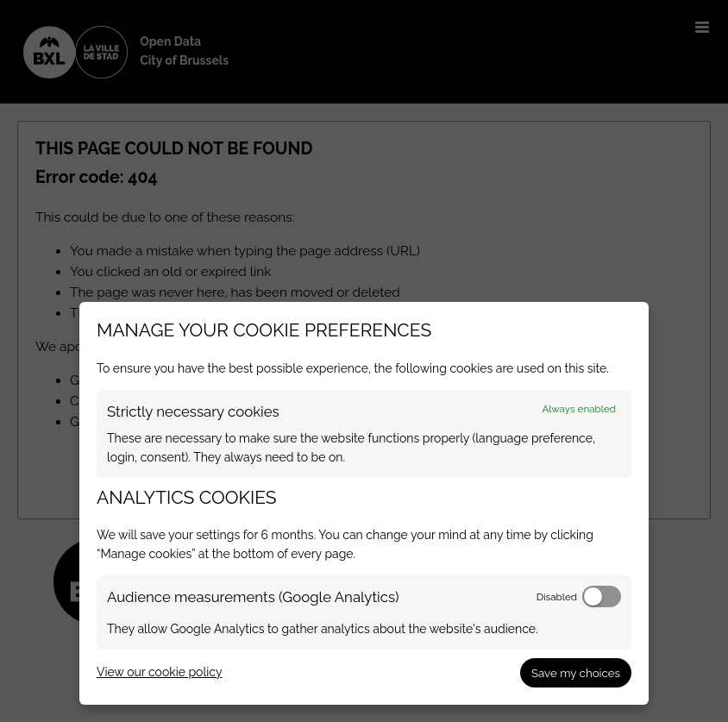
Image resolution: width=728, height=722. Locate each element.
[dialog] (364, 503)
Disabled (557, 597)
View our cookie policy (159, 672)
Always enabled (579, 409)
